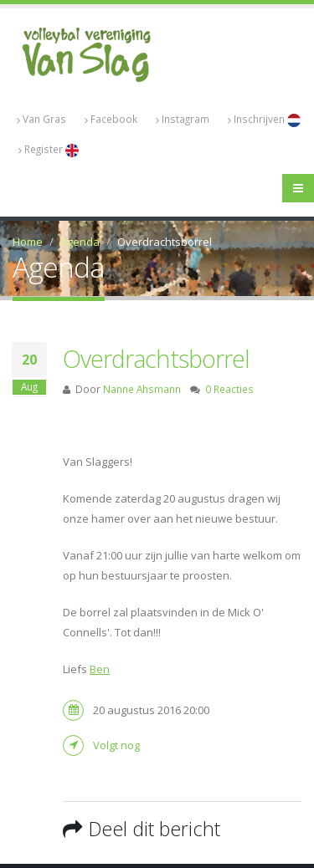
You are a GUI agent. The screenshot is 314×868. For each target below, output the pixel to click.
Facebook (111, 119)
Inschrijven (264, 120)
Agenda (80, 242)
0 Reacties (229, 389)
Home (28, 242)
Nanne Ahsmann (142, 389)
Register (49, 150)
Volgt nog (116, 745)
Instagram (183, 119)
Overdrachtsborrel (156, 358)
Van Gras (41, 119)
